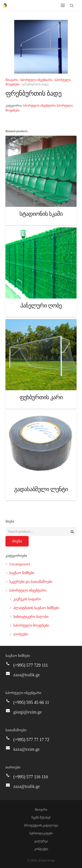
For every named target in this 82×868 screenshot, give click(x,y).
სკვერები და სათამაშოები (31, 582)
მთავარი (12, 80)
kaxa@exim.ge (26, 749)
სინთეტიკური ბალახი (31, 617)
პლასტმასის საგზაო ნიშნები (36, 608)
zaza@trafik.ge (27, 675)
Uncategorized (20, 564)
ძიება (17, 541)
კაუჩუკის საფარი (27, 599)
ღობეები (21, 634)
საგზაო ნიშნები (22, 573)
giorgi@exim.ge (28, 712)
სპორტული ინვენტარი (36, 80)
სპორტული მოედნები (31, 625)
